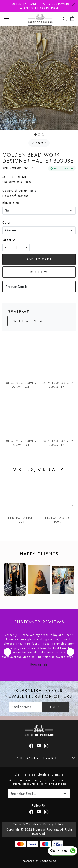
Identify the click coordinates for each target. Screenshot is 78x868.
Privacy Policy (53, 824)
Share (37, 143)
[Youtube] (39, 812)
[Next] (72, 506)
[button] (6, 78)
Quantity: (9, 240)
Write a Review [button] (28, 321)
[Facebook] (32, 812)
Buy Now (39, 272)
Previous (7, 652)
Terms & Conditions (27, 824)
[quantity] (16, 247)
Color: (7, 222)
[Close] (73, 5)
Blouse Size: (11, 203)
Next (71, 652)
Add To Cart (39, 259)
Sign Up (56, 707)
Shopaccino (48, 861)
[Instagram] (46, 812)
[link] (65, 19)
